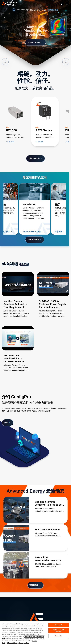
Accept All (59, 625)
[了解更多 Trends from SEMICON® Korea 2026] (16, 565)
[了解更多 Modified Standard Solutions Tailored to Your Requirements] (16, 510)
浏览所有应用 (35, 240)
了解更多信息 (53, 10)
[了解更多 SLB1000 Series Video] (16, 538)
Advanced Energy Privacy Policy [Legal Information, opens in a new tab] (18, 643)
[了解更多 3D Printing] (35, 192)
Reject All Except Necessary (59, 630)
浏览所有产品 (36, 159)
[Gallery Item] (18, 297)
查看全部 (24, 264)
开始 (8, 423)
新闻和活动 (35, 585)
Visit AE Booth (35, 42)
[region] (35, 632)
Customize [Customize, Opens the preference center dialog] (59, 636)
